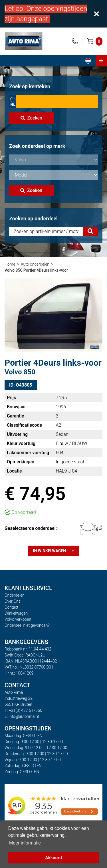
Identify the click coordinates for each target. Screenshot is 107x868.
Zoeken (31, 118)
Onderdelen (15, 595)
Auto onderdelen (35, 264)
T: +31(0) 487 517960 (23, 710)
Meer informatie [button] (25, 843)
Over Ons (13, 601)
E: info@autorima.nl (22, 716)
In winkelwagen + (53, 551)
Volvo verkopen (18, 619)
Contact (11, 607)
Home (10, 264)
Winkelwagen (16, 613)
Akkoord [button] (53, 858)
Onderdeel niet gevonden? (27, 625)
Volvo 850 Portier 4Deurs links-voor (36, 270)
